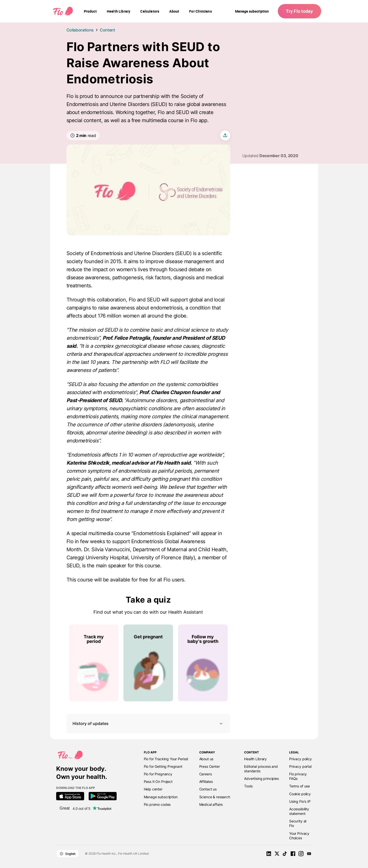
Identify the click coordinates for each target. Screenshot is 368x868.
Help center (153, 789)
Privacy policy (300, 759)
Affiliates (206, 782)
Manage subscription (252, 11)
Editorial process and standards (261, 769)
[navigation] (90, 11)
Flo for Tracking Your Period (166, 759)
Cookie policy (300, 794)
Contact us (208, 789)
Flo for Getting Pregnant (163, 766)
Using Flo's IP (300, 801)
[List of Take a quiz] (148, 663)
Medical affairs (211, 804)
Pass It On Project (158, 782)
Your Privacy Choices (299, 836)
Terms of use (299, 786)
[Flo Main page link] (63, 11)
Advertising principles (261, 778)
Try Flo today (299, 11)
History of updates (148, 724)
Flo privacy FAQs (298, 776)
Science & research (215, 797)
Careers (206, 774)
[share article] (225, 135)
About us (206, 759)
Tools (248, 786)
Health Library (255, 759)
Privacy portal (300, 766)
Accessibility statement (299, 811)
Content (107, 30)
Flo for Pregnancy (158, 774)
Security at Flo (298, 823)
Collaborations (80, 30)
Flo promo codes (157, 804)
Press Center (210, 766)
